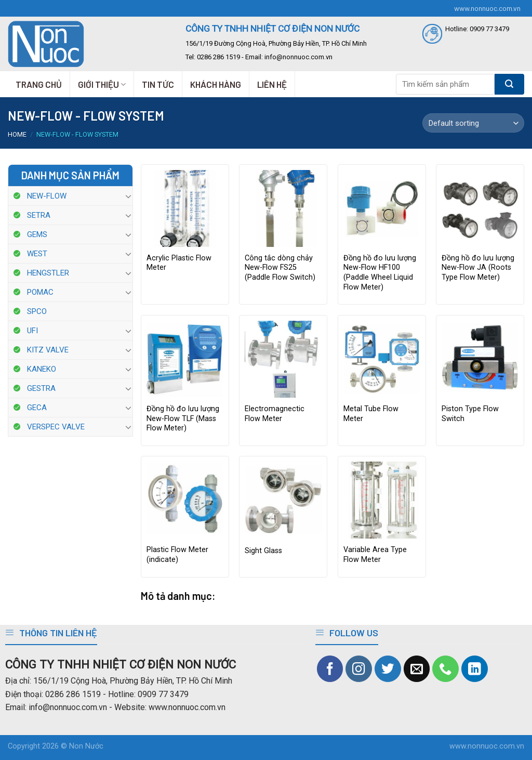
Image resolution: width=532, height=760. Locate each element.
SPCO (37, 311)
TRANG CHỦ (39, 84)
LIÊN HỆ (272, 84)
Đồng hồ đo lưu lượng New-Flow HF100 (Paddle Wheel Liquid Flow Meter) (380, 273)
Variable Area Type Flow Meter (375, 555)
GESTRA (41, 388)
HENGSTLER (48, 273)
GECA (37, 408)
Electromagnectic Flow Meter (275, 414)
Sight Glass (263, 551)
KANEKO (42, 369)
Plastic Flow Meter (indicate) (177, 555)
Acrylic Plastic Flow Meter (179, 263)
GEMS (37, 234)
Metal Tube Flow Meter (371, 414)
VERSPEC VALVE (56, 427)
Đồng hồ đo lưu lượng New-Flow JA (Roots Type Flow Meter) (478, 268)
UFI (32, 331)
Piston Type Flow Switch (470, 414)
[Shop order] (473, 123)
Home (17, 134)
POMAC (40, 292)
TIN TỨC (158, 84)
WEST (37, 254)
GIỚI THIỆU (102, 84)
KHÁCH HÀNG (216, 84)
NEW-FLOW (47, 196)
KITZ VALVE (48, 350)
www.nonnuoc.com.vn (487, 8)
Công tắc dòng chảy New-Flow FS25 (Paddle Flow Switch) (280, 268)
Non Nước (86, 746)
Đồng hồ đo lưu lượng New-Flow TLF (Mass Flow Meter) (183, 418)
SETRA (39, 215)
